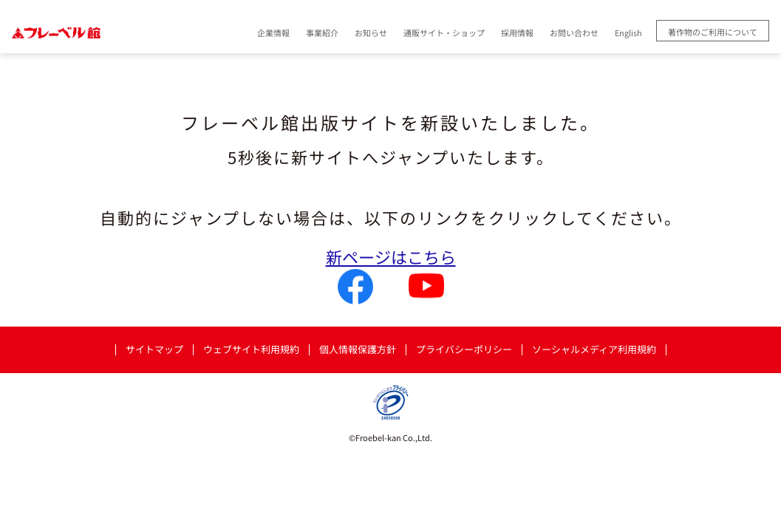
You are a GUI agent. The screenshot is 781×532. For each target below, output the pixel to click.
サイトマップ (154, 350)
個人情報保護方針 (358, 350)
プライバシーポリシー (464, 350)
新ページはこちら (391, 256)
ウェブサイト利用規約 (251, 350)
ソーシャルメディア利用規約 (594, 350)
